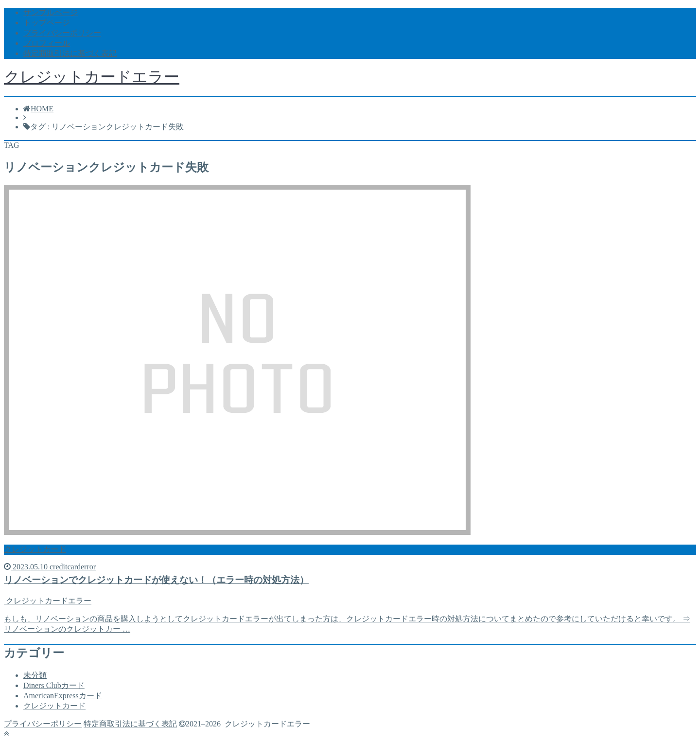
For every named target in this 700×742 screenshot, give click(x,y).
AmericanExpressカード (63, 696)
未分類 (35, 675)
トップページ (47, 23)
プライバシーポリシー (62, 33)
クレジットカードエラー (92, 77)
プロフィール (47, 43)
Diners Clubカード (54, 685)
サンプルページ (51, 12)
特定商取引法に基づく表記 (70, 53)
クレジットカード (54, 706)
